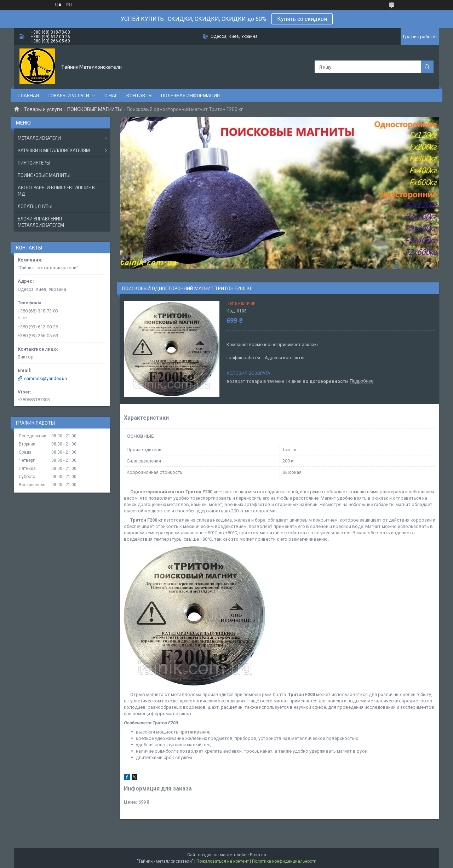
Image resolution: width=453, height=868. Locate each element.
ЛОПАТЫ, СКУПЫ (35, 206)
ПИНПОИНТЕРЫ (34, 163)
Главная (29, 95)
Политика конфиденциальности (284, 861)
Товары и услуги (68, 95)
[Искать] (427, 67)
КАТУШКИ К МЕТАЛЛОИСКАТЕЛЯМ (54, 150)
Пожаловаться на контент (223, 861)
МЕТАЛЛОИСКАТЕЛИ (39, 138)
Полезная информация (190, 95)
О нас (111, 95)
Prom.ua (258, 855)
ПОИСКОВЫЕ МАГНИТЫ (94, 109)
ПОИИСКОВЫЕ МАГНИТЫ (44, 175)
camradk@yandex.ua (45, 378)
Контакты (139, 95)
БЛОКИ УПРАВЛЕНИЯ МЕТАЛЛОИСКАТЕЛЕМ (41, 222)
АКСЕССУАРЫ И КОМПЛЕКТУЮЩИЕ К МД (56, 191)
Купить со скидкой (302, 19)
